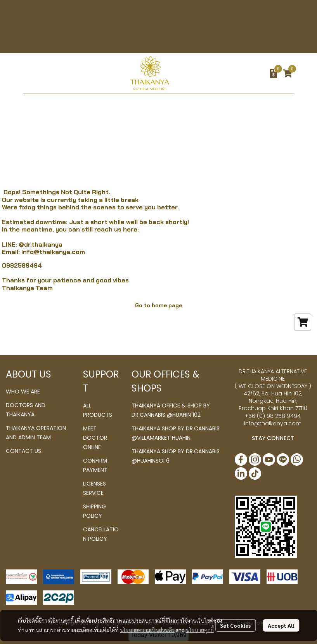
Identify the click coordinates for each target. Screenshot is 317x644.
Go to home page (158, 305)
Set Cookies (235, 625)
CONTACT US (23, 451)
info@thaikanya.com (53, 252)
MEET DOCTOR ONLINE (95, 438)
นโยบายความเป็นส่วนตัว (147, 630)
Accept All (281, 625)
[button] (230, 73)
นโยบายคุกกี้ (200, 630)
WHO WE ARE (23, 392)
